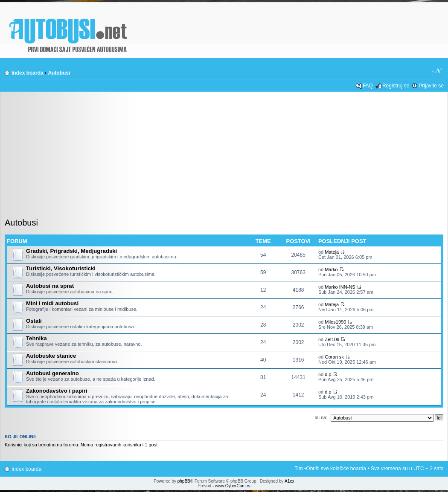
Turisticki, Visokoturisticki (61, 268)
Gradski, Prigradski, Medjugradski (71, 251)
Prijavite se (431, 86)
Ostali (34, 321)
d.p (328, 374)
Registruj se (396, 86)
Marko (331, 269)
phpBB (184, 481)
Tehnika (36, 338)
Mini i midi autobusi (52, 303)
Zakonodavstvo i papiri (57, 391)
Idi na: (321, 417)
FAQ (368, 86)
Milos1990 (335, 322)
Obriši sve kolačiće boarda (336, 469)
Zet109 (332, 339)
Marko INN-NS (340, 287)
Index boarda (28, 73)
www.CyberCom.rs (233, 486)
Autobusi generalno (52, 373)
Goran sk (334, 357)
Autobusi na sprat (50, 286)
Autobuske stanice (51, 356)
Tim (299, 469)
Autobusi (59, 73)
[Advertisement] (224, 157)
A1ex (289, 481)
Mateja (332, 252)
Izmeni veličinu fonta (438, 71)
